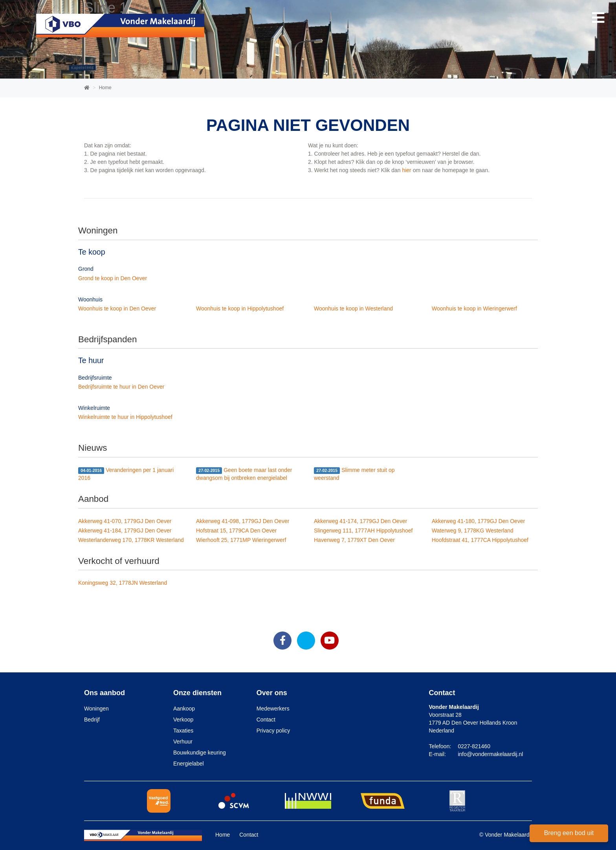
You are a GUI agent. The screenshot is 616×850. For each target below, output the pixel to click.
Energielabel (189, 764)
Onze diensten (197, 693)
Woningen (96, 709)
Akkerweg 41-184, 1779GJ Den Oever (125, 531)
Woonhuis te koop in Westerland (353, 308)
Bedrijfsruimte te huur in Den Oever (121, 387)
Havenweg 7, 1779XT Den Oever (354, 540)
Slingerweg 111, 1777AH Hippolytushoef (363, 531)
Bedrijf (92, 720)
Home (223, 835)
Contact (266, 720)
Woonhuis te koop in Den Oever (117, 308)
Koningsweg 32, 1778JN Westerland (123, 583)
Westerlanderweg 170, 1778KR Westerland (131, 540)
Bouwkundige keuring (200, 753)
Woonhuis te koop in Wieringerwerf (474, 308)
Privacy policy (273, 731)
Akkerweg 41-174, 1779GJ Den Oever (360, 521)
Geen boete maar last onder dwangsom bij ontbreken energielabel (244, 474)
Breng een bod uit (569, 833)
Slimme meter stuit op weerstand (354, 474)
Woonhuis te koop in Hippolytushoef (240, 308)
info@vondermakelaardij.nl (490, 754)
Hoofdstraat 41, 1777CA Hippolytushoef (480, 540)
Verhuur (183, 742)
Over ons (272, 693)
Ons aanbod (104, 693)
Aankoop (184, 709)
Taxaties (183, 731)
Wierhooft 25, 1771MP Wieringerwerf (241, 540)
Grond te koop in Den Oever (113, 278)
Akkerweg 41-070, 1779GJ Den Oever (125, 521)
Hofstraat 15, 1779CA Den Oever (236, 531)
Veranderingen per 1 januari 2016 (126, 474)
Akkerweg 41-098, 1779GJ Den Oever (243, 521)
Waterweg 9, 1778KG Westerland (473, 531)
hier (406, 170)
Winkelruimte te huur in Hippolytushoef (125, 417)
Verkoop (183, 720)
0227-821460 (474, 746)
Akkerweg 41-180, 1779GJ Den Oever (478, 521)
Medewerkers (273, 709)
